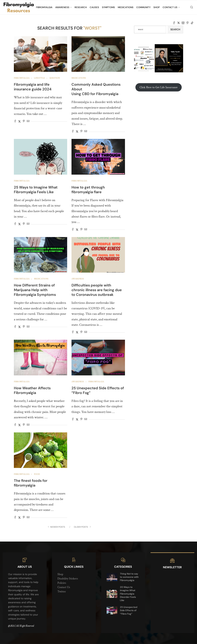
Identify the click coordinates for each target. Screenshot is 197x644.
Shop (157, 7)
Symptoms (108, 7)
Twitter (62, 592)
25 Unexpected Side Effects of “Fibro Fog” (129, 610)
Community (143, 7)
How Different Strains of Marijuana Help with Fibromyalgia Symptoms (35, 290)
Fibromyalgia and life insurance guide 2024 (33, 87)
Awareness (62, 7)
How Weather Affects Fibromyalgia (32, 390)
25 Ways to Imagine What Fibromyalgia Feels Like (36, 190)
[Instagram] (183, 23)
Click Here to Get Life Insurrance (159, 87)
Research (81, 7)
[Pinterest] (188, 23)
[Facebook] (174, 23)
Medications (126, 7)
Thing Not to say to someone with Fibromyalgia (129, 577)
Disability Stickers (68, 579)
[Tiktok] (192, 23)
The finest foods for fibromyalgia (31, 483)
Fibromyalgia (44, 7)
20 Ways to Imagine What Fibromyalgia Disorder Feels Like (128, 594)
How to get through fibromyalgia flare (88, 190)
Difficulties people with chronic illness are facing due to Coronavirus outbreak (97, 290)
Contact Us (170, 7)
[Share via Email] (28, 121)
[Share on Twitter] (19, 121)
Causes (94, 7)
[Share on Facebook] (15, 121)
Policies (62, 583)
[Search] (192, 7)
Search (175, 29)
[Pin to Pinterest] (24, 121)
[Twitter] (179, 23)
